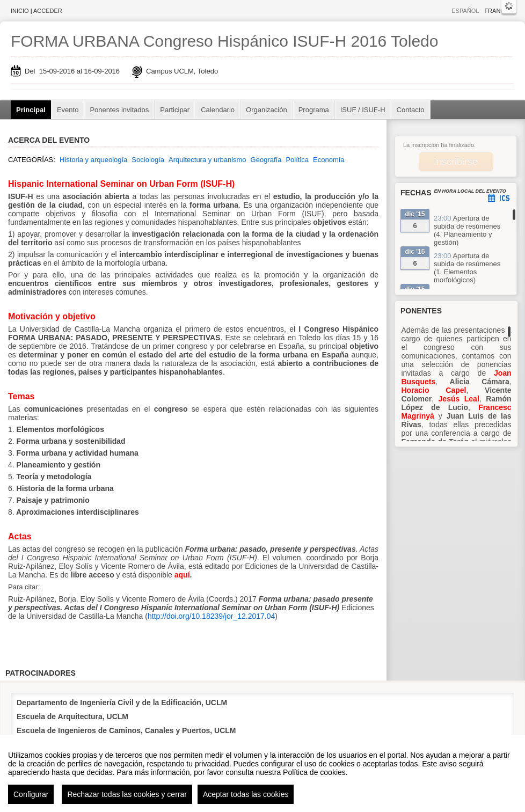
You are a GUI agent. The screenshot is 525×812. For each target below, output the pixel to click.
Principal (31, 110)
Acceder (48, 11)
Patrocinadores (41, 673)
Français (499, 11)
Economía (329, 160)
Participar (175, 110)
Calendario (218, 110)
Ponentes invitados (119, 110)
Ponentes (421, 311)
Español (465, 11)
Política (297, 160)
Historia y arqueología (93, 160)
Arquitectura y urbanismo (207, 160)
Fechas (416, 193)
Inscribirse (456, 162)
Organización (267, 110)
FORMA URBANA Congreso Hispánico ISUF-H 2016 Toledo (224, 41)
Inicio (20, 11)
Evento (68, 110)
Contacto (411, 110)
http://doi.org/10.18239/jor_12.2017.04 (211, 616)
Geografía (266, 160)
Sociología (148, 160)
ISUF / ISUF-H (363, 110)
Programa (314, 110)
